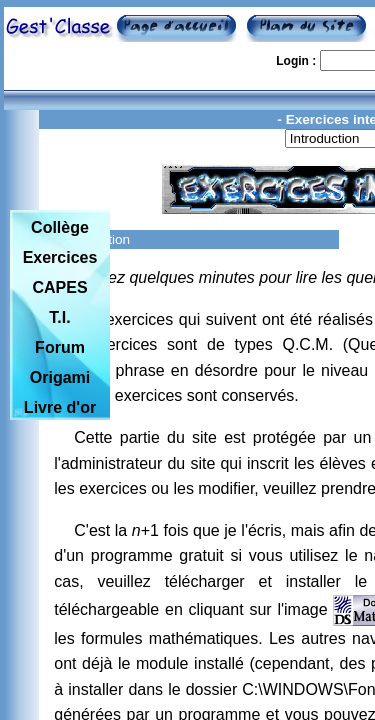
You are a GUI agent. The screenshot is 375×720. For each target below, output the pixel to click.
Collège (60, 227)
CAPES (59, 287)
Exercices (60, 257)
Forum (60, 347)
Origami (60, 377)
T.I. (59, 317)
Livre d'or (60, 407)
